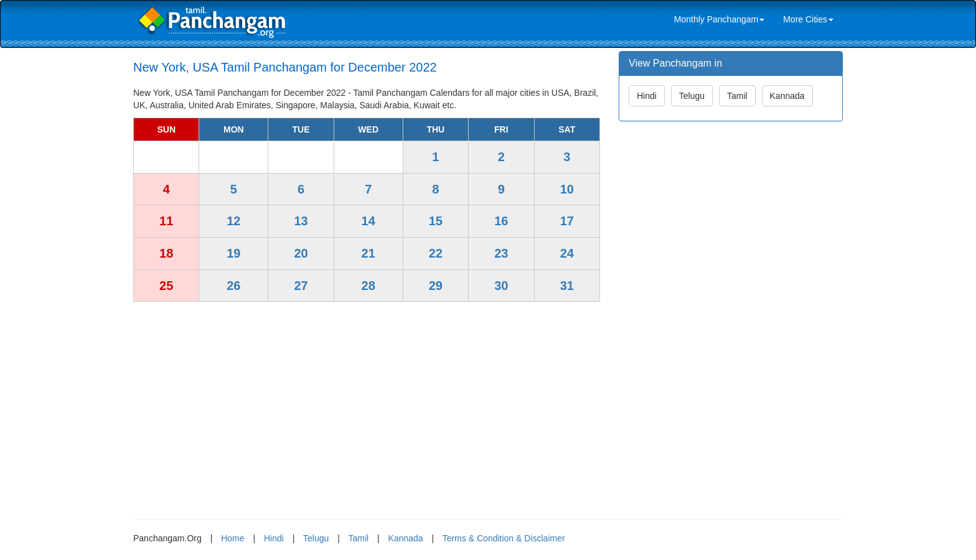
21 (368, 253)
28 (368, 286)
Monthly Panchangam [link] (719, 19)
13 (301, 221)
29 (436, 286)
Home (232, 538)
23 (501, 253)
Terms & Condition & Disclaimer (504, 538)
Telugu (692, 96)
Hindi (647, 96)
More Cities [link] (808, 19)
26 (233, 286)
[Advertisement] (367, 406)
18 (166, 253)
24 (567, 253)
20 (301, 253)
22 (436, 253)
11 (166, 221)
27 (301, 286)
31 (567, 286)
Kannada (787, 96)
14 (368, 221)
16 (501, 221)
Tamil (737, 96)
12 (233, 221)
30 (501, 286)
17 (567, 221)
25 (166, 286)
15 (436, 221)
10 (567, 189)
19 (233, 253)
